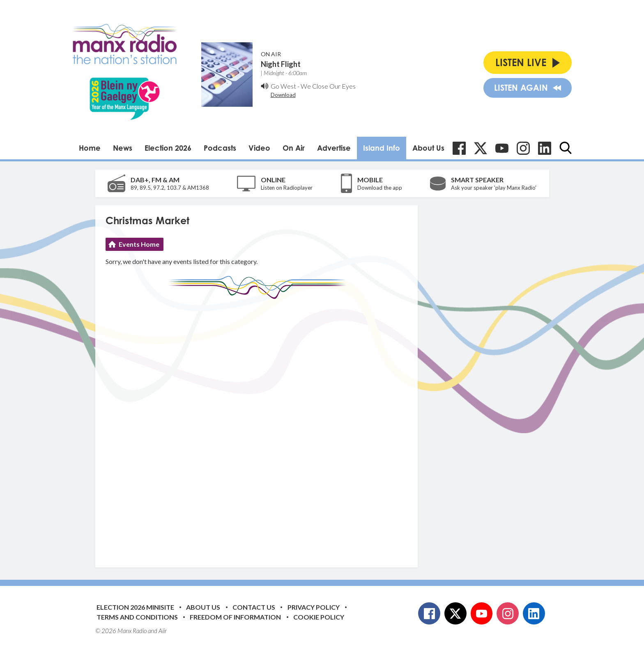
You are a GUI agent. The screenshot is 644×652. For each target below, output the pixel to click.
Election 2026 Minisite (135, 607)
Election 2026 (168, 148)
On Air (294, 148)
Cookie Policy (319, 617)
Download (283, 95)
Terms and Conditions (137, 617)
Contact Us (254, 607)
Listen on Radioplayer (287, 188)
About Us (428, 148)
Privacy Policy (314, 607)
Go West (283, 86)
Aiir (163, 631)
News (123, 148)
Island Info (382, 148)
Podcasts (220, 148)
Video (259, 148)
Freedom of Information (235, 617)
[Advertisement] (260, 427)
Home (90, 148)
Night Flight (281, 64)
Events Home (139, 244)
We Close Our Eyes (328, 86)
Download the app (380, 188)
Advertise (334, 148)
